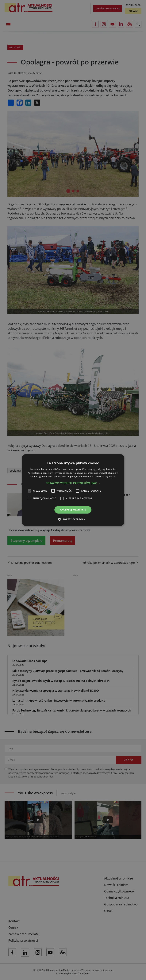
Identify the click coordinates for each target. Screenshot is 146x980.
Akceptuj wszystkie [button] (73, 510)
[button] (73, 483)
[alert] (73, 490)
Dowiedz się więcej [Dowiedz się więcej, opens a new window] (105, 476)
